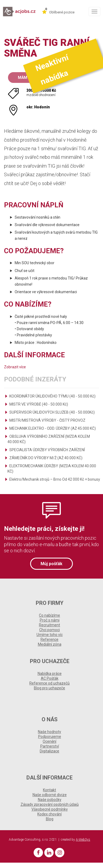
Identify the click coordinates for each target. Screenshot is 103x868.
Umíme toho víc (50, 635)
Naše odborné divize (50, 795)
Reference (49, 639)
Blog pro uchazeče (49, 688)
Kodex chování (49, 814)
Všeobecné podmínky (50, 809)
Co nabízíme (49, 615)
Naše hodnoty (49, 732)
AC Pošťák (50, 678)
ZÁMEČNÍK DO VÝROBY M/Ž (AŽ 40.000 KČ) (46, 458)
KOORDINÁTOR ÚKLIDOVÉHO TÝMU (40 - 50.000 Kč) (52, 396)
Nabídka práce (50, 674)
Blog (50, 819)
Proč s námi (50, 620)
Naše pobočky (50, 800)
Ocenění (49, 741)
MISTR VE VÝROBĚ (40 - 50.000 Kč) (39, 404)
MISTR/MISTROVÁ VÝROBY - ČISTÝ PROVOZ (47, 420)
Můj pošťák (51, 564)
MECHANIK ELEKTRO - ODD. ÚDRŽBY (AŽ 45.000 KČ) (53, 428)
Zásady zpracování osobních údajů (50, 804)
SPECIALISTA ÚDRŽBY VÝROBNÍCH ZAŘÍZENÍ (47, 450)
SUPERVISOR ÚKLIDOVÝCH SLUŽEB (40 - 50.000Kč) (52, 412)
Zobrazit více (15, 367)
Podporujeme (50, 737)
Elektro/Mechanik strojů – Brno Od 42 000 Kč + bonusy (55, 479)
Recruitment (49, 625)
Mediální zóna (50, 644)
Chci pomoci (49, 630)
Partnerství (50, 746)
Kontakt (49, 790)
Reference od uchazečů (49, 683)
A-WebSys (83, 840)
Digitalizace (49, 751)
